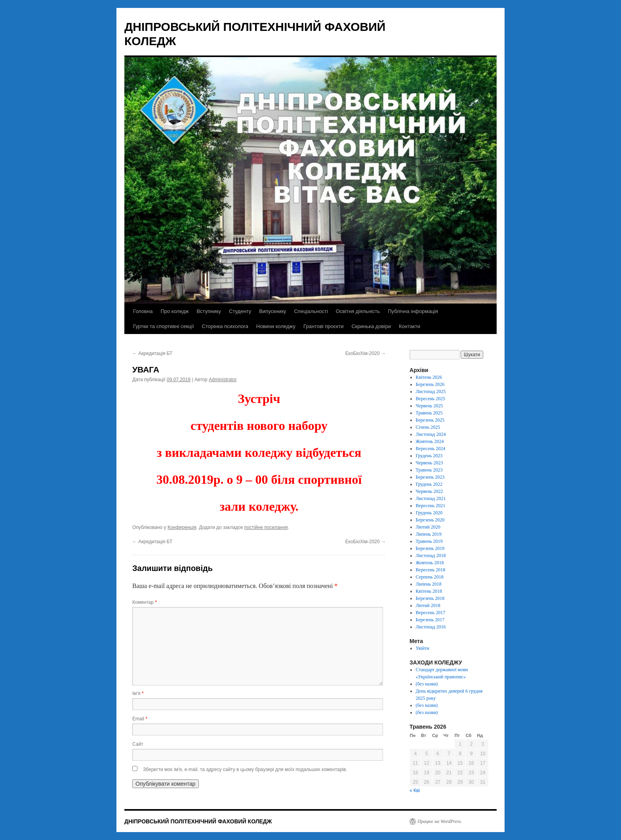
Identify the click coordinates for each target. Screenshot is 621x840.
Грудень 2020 (429, 513)
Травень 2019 (429, 541)
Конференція (182, 527)
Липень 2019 (429, 534)
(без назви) (427, 684)
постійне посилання (266, 527)
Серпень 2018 (430, 577)
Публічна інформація (413, 311)
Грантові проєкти (324, 326)
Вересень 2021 (431, 506)
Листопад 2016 (431, 627)
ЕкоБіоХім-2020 (366, 353)
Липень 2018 (429, 584)
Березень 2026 (430, 384)
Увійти (423, 648)
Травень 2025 (429, 413)
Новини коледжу (276, 326)
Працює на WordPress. (440, 821)
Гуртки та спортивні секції (164, 326)
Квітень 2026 (429, 377)
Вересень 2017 (431, 613)
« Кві (415, 790)
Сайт (138, 744)
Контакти (410, 326)
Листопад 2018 (431, 556)
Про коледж (174, 311)
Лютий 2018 (428, 605)
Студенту (240, 311)
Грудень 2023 (429, 456)
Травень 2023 (429, 470)
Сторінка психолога (225, 326)
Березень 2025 (430, 420)
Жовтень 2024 (430, 441)
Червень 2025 (430, 406)
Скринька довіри (371, 326)
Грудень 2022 (429, 484)
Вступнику (209, 311)
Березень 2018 (430, 598)
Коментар (145, 602)
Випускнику (272, 311)
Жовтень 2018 (430, 563)
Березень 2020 (430, 520)
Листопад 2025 (431, 391)
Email (140, 719)
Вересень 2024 (431, 449)
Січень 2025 (428, 427)
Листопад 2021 (431, 498)
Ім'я (138, 693)
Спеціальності (311, 311)
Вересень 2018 (431, 570)
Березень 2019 (430, 548)
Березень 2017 (430, 620)
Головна (143, 311)
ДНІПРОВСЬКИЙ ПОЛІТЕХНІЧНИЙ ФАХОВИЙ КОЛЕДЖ (198, 821)
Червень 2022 (430, 491)
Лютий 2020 (428, 527)
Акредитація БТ (152, 353)
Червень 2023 (430, 463)
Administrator (223, 380)
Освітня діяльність (358, 311)
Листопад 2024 (431, 434)
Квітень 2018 (429, 591)
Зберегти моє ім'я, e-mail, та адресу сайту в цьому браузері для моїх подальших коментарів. (245, 769)
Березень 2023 (430, 477)
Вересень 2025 (431, 399)
